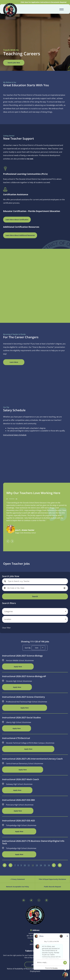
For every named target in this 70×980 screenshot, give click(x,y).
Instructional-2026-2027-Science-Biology (22, 656)
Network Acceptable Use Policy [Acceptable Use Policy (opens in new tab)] (17, 887)
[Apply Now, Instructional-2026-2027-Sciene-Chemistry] (25, 708)
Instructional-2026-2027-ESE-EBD (19, 800)
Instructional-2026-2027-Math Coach (21, 779)
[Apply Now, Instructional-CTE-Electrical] (28, 749)
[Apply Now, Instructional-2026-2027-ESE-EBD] (18, 811)
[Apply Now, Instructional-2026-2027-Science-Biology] (18, 667)
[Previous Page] (10, 865)
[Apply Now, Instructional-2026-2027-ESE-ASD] (19, 831)
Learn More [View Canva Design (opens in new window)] (14, 362)
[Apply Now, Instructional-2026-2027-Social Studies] (17, 728)
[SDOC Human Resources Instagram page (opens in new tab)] (39, 900)
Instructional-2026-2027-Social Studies (21, 718)
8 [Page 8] (18, 865)
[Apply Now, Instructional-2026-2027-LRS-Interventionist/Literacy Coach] (23, 770)
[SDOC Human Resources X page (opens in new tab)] (31, 900)
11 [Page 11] (29, 865)
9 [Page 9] (21, 865)
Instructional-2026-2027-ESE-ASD (19, 821)
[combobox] (34, 588)
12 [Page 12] (33, 865)
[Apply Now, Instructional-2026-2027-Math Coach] (17, 790)
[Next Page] (54, 865)
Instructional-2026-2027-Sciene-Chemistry (23, 697)
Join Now (35, 965)
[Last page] (60, 865)
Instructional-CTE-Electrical (16, 738)
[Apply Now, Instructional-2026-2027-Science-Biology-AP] (17, 687)
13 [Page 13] (37, 865)
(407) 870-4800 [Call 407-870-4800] (35, 944)
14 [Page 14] (41, 865)
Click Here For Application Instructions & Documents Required (44, 2)
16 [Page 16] (49, 865)
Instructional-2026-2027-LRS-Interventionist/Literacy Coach (32, 759)
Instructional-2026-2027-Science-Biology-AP (24, 676)
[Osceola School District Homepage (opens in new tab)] (10, 10)
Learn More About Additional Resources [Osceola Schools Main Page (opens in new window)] (20, 235)
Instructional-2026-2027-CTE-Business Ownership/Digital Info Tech (33, 842)
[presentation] (8, 541)
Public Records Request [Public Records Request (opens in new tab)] (52, 887)
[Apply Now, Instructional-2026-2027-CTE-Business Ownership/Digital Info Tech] (19, 854)
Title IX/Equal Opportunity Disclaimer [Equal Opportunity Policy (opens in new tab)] (52, 879)
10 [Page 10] (25, 865)
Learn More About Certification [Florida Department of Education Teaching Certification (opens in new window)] (17, 220)
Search (35, 596)
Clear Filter (6, 628)
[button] (64, 588)
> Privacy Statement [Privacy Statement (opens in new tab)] (17, 879)
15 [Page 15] (45, 865)
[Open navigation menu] (62, 9)
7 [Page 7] (15, 865)
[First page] (5, 865)
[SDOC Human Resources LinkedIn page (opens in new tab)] (46, 900)
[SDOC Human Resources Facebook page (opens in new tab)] (24, 900)
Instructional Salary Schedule (15, 435)
